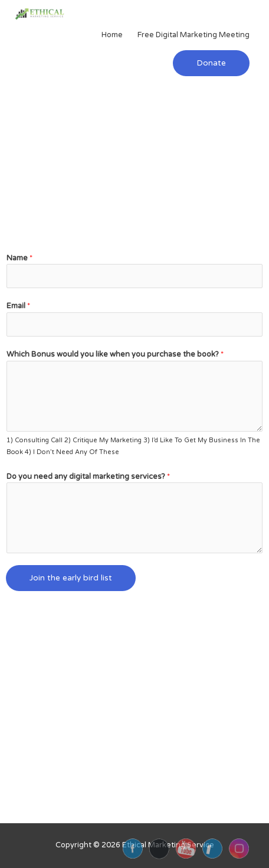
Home (112, 35)
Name (19, 258)
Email (18, 306)
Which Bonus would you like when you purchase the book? (115, 354)
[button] (211, 63)
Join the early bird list (71, 578)
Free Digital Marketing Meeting (193, 35)
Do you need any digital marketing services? (88, 477)
